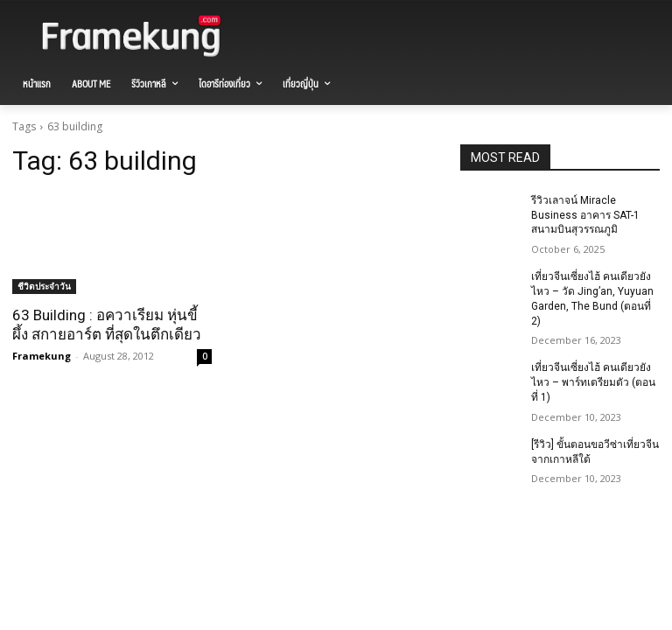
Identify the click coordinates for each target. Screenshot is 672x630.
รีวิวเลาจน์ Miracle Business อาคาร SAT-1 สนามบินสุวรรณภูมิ (585, 215)
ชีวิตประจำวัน (44, 286)
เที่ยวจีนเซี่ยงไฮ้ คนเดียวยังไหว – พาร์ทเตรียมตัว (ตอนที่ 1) (593, 382)
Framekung (42, 356)
